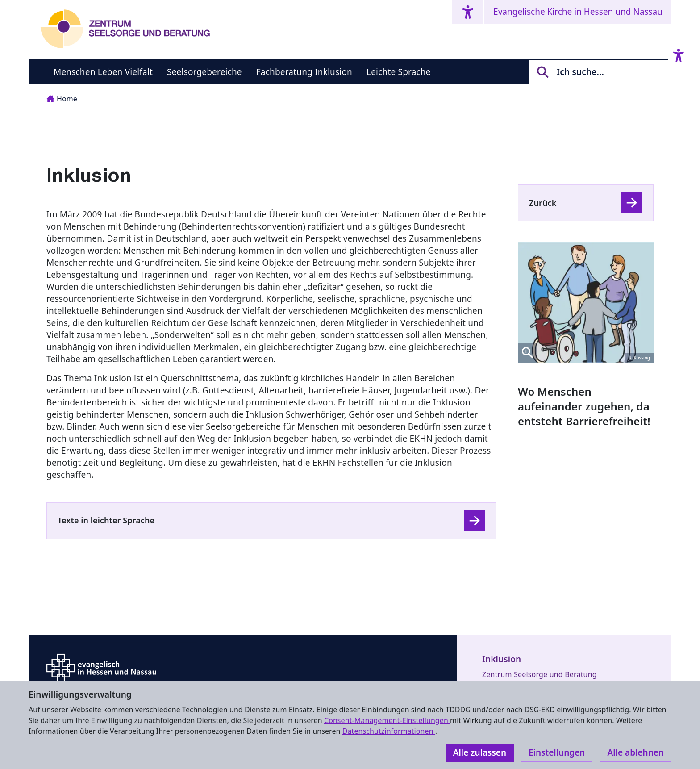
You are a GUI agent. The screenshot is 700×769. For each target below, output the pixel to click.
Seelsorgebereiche (204, 72)
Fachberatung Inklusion (304, 72)
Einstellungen (557, 752)
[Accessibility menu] (468, 12)
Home (62, 99)
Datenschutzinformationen (389, 731)
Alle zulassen (480, 752)
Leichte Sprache (399, 72)
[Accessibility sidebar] (679, 55)
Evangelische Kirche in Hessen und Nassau (578, 12)
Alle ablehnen (635, 752)
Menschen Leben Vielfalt (103, 72)
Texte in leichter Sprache (106, 520)
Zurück (543, 203)
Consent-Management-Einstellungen (387, 720)
